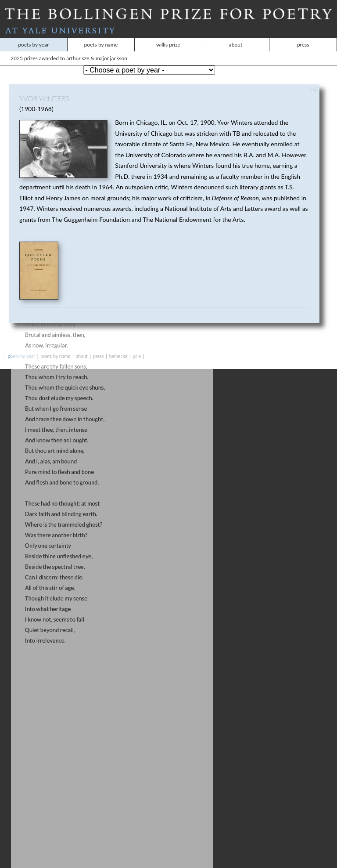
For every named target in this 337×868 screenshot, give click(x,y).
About (236, 35)
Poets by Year (33, 35)
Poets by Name (101, 35)
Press (303, 35)
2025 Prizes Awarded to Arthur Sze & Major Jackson (39, 49)
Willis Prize (168, 35)
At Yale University (168, 22)
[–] (313, 80)
